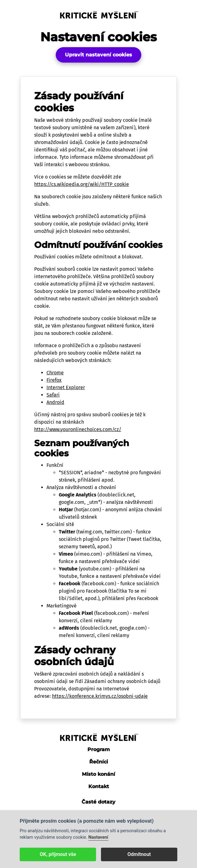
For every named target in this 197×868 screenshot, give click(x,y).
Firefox (54, 380)
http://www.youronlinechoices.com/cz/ (78, 429)
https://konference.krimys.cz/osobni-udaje (100, 696)
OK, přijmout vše (58, 854)
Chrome (55, 373)
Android (55, 402)
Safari (53, 395)
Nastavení (98, 837)
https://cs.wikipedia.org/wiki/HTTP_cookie (82, 184)
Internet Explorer (66, 387)
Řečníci (99, 762)
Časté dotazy (98, 802)
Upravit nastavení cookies (98, 55)
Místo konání (98, 774)
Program (99, 749)
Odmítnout (139, 854)
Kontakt (99, 786)
